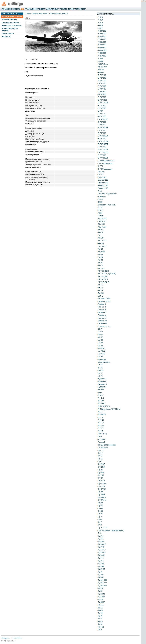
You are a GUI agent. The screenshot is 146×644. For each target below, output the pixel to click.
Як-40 (100, 622)
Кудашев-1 (102, 379)
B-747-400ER (103, 128)
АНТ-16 (101, 268)
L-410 (100, 208)
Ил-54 (100, 343)
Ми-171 (101, 398)
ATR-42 (101, 70)
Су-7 (100, 522)
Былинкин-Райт (104, 299)
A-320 (100, 25)
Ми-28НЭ (102, 404)
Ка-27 (100, 373)
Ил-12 (100, 337)
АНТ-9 (101, 290)
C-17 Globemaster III (106, 163)
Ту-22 (100, 591)
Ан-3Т (100, 263)
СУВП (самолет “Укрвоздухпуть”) (111, 530)
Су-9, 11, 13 (103, 528)
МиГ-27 (101, 423)
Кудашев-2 (102, 381)
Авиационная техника (12, 17)
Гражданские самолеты (11, 23)
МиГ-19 (101, 420)
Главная (28, 13)
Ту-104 (101, 536)
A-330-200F (103, 34)
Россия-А (102, 439)
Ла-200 (101, 390)
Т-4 (99, 533)
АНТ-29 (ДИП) (104, 271)
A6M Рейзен (103, 64)
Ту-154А (101, 563)
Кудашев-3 (102, 384)
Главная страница (10, 14)
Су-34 (100, 508)
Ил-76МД (102, 351)
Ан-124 (101, 238)
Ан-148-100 (103, 246)
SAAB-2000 (103, 219)
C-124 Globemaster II (106, 161)
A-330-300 (102, 37)
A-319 (100, 23)
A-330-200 (102, 31)
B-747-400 (102, 125)
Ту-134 (101, 539)
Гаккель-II (102, 304)
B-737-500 (102, 92)
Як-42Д (101, 627)
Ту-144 (101, 558)
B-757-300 (102, 133)
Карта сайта (17, 638)
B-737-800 (102, 106)
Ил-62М (101, 348)
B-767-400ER (103, 144)
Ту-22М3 (101, 597)
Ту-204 (101, 577)
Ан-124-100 (103, 241)
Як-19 (100, 610)
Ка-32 (100, 376)
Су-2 (100, 461)
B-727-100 (102, 75)
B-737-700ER (103, 103)
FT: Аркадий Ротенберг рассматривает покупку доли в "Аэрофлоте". (55, 9)
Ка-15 (100, 365)
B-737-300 (102, 86)
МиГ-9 (101, 431)
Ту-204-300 (102, 586)
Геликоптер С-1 (104, 326)
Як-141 (101, 605)
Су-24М (101, 473)
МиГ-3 (101, 428)
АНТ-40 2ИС (103, 277)
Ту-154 (101, 561)
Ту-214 (101, 588)
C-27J (100, 166)
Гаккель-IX (102, 312)
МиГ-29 (101, 426)
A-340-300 (102, 42)
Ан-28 (100, 257)
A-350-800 (102, 53)
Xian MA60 (102, 227)
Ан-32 (100, 260)
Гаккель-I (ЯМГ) (104, 301)
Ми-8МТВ (102, 414)
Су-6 (100, 519)
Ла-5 (100, 392)
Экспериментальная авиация (10, 30)
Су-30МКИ (102, 500)
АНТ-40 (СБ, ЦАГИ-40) (107, 274)
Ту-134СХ (102, 553)
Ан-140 (101, 243)
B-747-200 (102, 117)
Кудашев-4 (102, 387)
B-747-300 (102, 122)
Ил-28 (100, 340)
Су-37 (100, 514)
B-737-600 (102, 94)
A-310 (100, 17)
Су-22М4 (102, 467)
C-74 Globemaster (105, 169)
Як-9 (100, 630)
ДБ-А (100, 329)
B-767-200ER (103, 136)
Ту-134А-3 (102, 544)
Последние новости (11, 9)
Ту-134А (101, 541)
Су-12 (100, 453)
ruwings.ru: (5, 638)
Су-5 (100, 517)
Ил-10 (100, 335)
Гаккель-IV (102, 310)
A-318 (100, 20)
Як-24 (100, 613)
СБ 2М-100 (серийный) (107, 445)
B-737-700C (103, 100)
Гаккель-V (102, 315)
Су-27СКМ (102, 483)
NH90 (100, 213)
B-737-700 (102, 97)
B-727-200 (102, 78)
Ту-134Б (101, 547)
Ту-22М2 (101, 594)
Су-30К (101, 492)
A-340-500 (102, 45)
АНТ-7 (101, 288)
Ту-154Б (101, 566)
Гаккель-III (102, 307)
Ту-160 (101, 575)
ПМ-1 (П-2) (102, 434)
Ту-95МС (102, 602)
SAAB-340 (102, 221)
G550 (100, 202)
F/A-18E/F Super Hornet (107, 194)
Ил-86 (100, 357)
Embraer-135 (103, 183)
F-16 (100, 191)
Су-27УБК (102, 489)
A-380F (101, 61)
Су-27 (100, 478)
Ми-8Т (101, 417)
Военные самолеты (10, 19)
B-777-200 (102, 147)
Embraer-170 (103, 188)
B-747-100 (102, 114)
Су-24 (100, 470)
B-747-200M (103, 119)
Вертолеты (6, 37)
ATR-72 (101, 72)
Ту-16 (100, 572)
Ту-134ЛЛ (102, 550)
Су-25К (101, 475)
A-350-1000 (103, 50)
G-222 (100, 199)
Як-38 (100, 619)
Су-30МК (102, 495)
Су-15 (100, 456)
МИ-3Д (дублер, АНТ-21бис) (109, 409)
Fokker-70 (102, 197)
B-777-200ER (103, 150)
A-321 (100, 28)
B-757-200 (102, 130)
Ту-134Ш (102, 555)
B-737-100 (102, 81)
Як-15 (100, 608)
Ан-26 (100, 255)
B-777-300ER (103, 158)
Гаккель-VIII (103, 323)
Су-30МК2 (102, 497)
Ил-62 (100, 346)
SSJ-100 (101, 224)
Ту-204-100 (102, 580)
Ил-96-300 (102, 359)
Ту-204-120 (102, 583)
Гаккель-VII (102, 321)
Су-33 (100, 506)
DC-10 (101, 174)
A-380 (100, 59)
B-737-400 (102, 89)
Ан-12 (100, 235)
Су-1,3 (101, 450)
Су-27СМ (102, 486)
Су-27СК (102, 481)
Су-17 (100, 459)
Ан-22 (100, 249)
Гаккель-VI (102, 318)
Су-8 (100, 525)
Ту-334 (101, 599)
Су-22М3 (102, 464)
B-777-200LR (103, 152)
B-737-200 (102, 83)
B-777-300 (102, 155)
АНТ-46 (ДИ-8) (104, 282)
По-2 (100, 437)
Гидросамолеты (8, 33)
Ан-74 (100, 266)
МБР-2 (101, 395)
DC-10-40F (102, 177)
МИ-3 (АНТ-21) (104, 406)
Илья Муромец (104, 362)
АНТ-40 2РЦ (103, 279)
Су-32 (100, 503)
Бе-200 (101, 293)
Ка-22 (100, 368)
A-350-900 (102, 56)
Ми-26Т (101, 401)
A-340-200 (102, 39)
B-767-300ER (103, 141)
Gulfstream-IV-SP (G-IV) (107, 205)
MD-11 (101, 210)
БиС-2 (101, 296)
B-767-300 (102, 139)
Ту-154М (101, 569)
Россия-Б (102, 442)
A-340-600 (102, 48)
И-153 (100, 332)
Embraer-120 (103, 180)
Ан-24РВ (102, 252)
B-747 (100, 111)
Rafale (101, 216)
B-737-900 (102, 108)
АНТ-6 (101, 285)
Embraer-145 (103, 186)
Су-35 (100, 511)
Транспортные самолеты (12, 26)
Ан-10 (100, 233)
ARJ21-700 (102, 67)
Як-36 (100, 616)
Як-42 (100, 624)
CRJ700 (101, 172)
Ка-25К (101, 370)
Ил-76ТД (102, 354)
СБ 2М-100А (103, 448)
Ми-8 (100, 412)
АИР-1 (101, 230)
